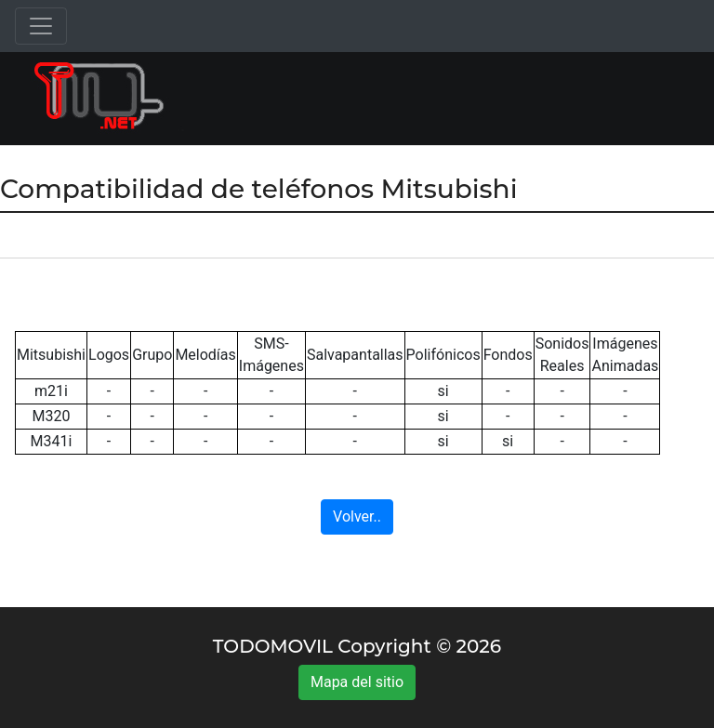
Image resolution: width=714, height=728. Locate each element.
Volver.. (357, 516)
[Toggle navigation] (41, 26)
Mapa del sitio (357, 682)
